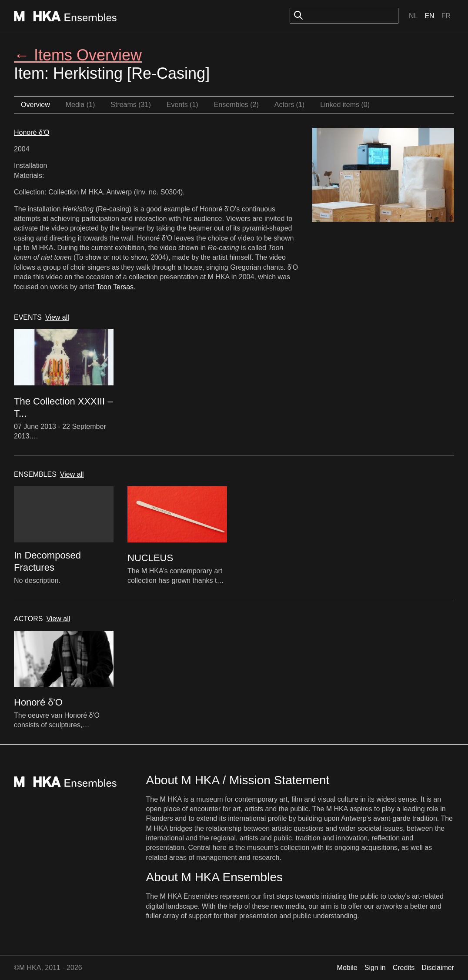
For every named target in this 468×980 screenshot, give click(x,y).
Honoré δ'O (32, 132)
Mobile (347, 968)
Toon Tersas (115, 287)
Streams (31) (130, 105)
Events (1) (182, 105)
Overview (35, 105)
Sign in (375, 968)
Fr (446, 16)
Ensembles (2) (236, 105)
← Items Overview (78, 55)
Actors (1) (289, 105)
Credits (404, 968)
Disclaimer (438, 968)
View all (57, 317)
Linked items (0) (345, 105)
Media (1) (80, 105)
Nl (413, 16)
